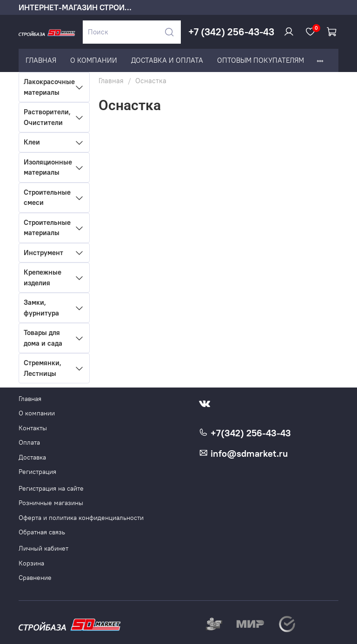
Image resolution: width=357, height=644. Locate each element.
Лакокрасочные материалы (47, 87)
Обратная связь (42, 532)
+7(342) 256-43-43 (245, 433)
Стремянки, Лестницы (43, 368)
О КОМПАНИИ (94, 60)
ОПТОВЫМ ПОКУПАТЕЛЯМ (261, 60)
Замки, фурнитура (41, 308)
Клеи (32, 142)
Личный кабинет (43, 549)
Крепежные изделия (43, 277)
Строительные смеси (47, 197)
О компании (37, 413)
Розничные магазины (51, 503)
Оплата (29, 443)
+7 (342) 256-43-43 (231, 32)
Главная (111, 81)
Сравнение (35, 578)
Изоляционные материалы (47, 167)
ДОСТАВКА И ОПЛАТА (167, 60)
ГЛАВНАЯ (41, 60)
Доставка (32, 457)
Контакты (33, 428)
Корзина (31, 563)
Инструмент (43, 253)
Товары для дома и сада (43, 338)
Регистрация (37, 472)
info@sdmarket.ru (243, 453)
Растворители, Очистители (47, 117)
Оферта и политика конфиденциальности (81, 518)
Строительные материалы (47, 228)
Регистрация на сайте (51, 489)
